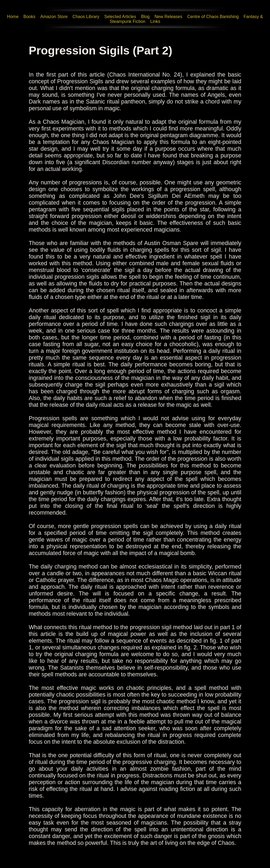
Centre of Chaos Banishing (213, 17)
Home (13, 17)
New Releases (168, 17)
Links (155, 21)
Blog (145, 17)
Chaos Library (86, 17)
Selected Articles (120, 17)
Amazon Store (54, 17)
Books (29, 17)
